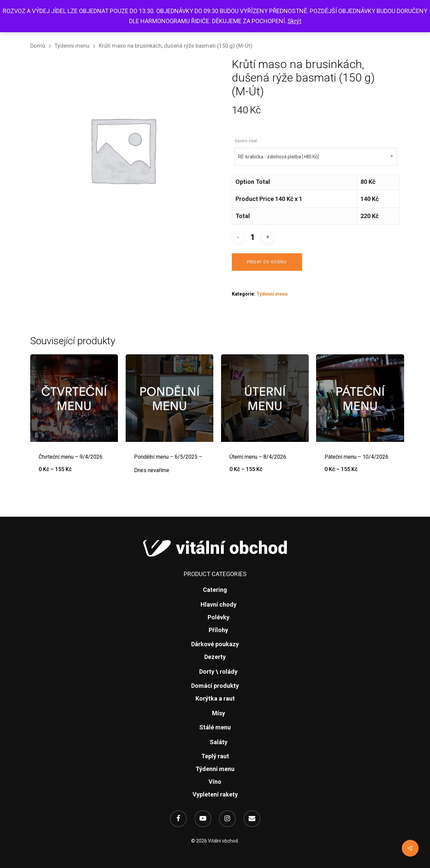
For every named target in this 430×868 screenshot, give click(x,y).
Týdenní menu (72, 46)
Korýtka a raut (215, 698)
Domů (38, 46)
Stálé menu (215, 727)
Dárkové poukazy (215, 644)
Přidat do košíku (267, 262)
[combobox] (316, 157)
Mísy (219, 713)
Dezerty (215, 657)
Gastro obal (246, 141)
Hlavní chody (219, 604)
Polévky (219, 617)
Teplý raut (215, 756)
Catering (215, 590)
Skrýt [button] (294, 21)
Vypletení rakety (215, 794)
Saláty (219, 742)
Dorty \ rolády (218, 672)
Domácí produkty (215, 686)
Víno (215, 782)
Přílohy (218, 630)
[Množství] (253, 237)
